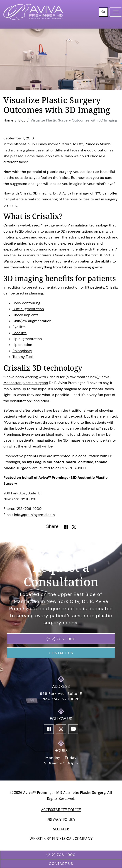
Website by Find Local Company (61, 839)
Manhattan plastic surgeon (26, 383)
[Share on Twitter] (74, 527)
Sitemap (61, 829)
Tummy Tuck (23, 357)
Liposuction (22, 345)
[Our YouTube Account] (73, 729)
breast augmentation (62, 261)
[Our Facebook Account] (49, 729)
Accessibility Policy (61, 810)
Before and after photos (23, 410)
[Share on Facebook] (66, 527)
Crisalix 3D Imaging (36, 193)
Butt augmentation (28, 309)
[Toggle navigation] (116, 12)
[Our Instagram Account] (61, 729)
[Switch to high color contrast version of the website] (103, 12)
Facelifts (20, 333)
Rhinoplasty (22, 351)
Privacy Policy (61, 819)
